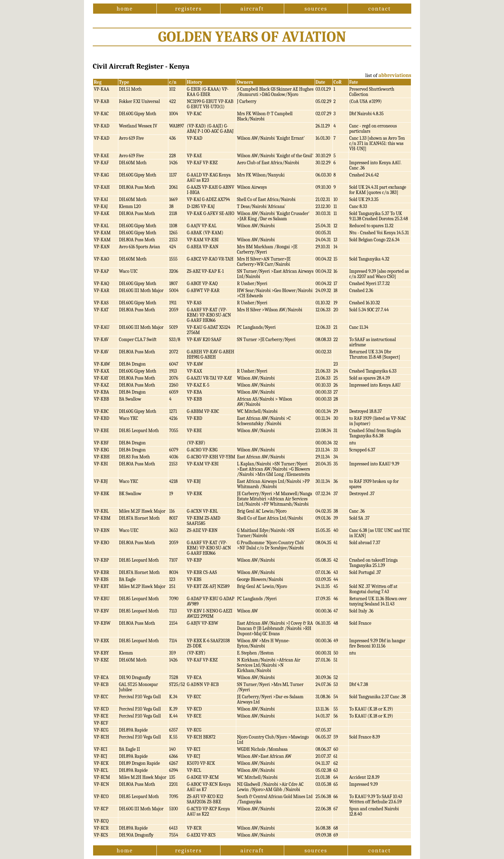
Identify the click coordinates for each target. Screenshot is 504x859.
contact (379, 9)
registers (188, 9)
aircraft (252, 9)
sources (316, 9)
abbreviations (395, 75)
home (125, 9)
